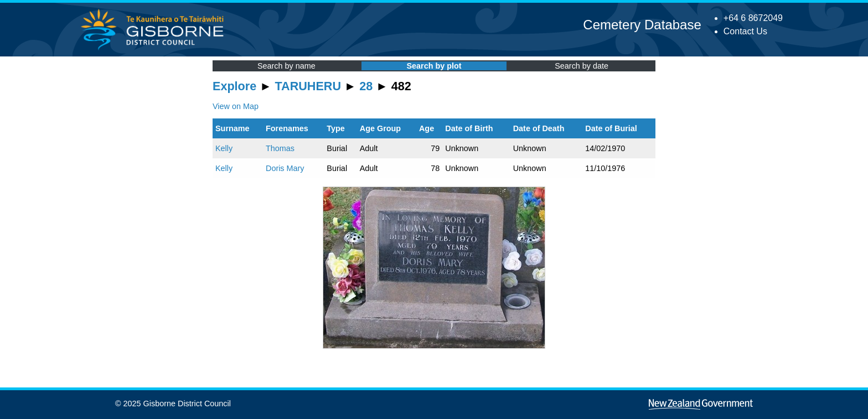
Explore (234, 86)
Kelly (224, 148)
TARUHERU (308, 86)
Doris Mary (285, 168)
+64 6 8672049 (753, 18)
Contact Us (745, 31)
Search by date (582, 66)
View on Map (236, 106)
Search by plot (434, 66)
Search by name (286, 66)
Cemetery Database (642, 25)
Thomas (280, 148)
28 (366, 86)
